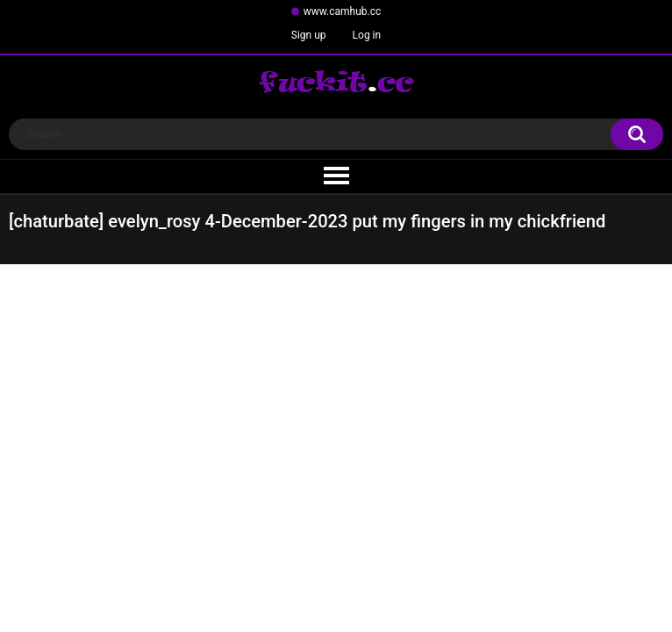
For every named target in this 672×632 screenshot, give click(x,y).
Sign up (309, 35)
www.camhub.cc (343, 11)
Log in (367, 35)
